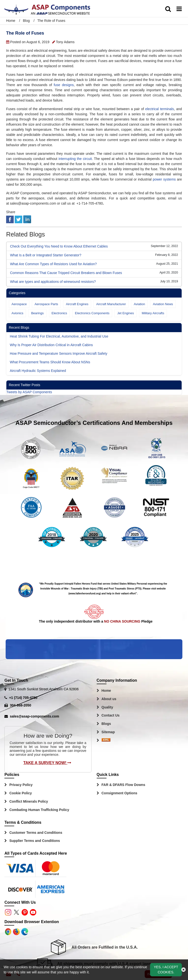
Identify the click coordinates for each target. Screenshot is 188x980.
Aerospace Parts (46, 304)
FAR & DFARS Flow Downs (123, 785)
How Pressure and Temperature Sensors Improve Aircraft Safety (59, 353)
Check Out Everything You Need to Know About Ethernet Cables (59, 246)
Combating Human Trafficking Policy (39, 810)
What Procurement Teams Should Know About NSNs (50, 362)
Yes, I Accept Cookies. (166, 970)
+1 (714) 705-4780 (23, 698)
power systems (164, 179)
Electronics (59, 313)
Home (11, 21)
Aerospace (19, 304)
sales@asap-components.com (34, 716)
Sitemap (108, 732)
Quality (107, 707)
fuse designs (64, 85)
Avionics (17, 313)
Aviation (139, 304)
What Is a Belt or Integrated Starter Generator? (46, 255)
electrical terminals (159, 109)
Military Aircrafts (153, 313)
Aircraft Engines (77, 304)
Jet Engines (126, 313)
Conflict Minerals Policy (29, 801)
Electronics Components (92, 313)
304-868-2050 (20, 705)
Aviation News (163, 304)
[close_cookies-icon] (183, 970)
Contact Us (111, 715)
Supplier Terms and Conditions (35, 841)
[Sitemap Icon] (106, 741)
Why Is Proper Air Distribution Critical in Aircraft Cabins (51, 345)
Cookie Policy (21, 793)
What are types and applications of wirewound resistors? (53, 282)
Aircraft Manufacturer (111, 304)
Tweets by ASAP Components (29, 392)
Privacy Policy (21, 785)
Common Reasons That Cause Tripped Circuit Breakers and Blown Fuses (66, 273)
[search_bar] (168, 9)
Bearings (37, 313)
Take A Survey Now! (47, 763)
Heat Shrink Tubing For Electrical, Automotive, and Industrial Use (59, 336)
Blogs (106, 724)
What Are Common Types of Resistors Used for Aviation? (53, 264)
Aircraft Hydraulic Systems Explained (38, 371)
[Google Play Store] (17, 931)
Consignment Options (119, 793)
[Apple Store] (9, 931)
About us (109, 699)
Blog (26, 21)
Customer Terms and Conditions (36, 833)
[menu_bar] (179, 9)
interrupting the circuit (75, 159)
